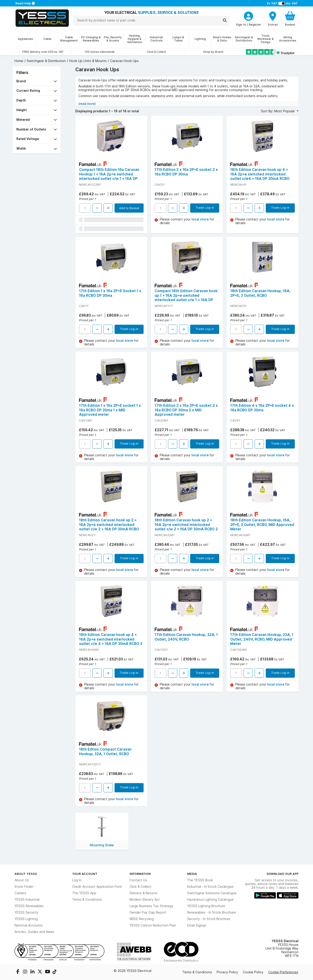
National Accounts (29, 925)
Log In (77, 880)
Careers (20, 893)
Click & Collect (140, 887)
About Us (22, 880)
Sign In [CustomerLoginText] (241, 24)
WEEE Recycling (142, 919)
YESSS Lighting (26, 919)
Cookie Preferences (283, 972)
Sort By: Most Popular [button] (278, 111)
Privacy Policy (227, 972)
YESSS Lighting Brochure (206, 906)
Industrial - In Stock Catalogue (210, 887)
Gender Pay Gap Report (148, 912)
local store (201, 219)
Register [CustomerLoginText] (255, 24)
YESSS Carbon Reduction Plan (153, 925)
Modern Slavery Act (145, 900)
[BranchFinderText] (273, 18)
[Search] (225, 20)
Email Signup (197, 925)
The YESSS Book (200, 880)
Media (192, 874)
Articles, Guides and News (34, 932)
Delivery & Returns (143, 893)
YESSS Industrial (27, 900)
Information (140, 874)
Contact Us (138, 880)
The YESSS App (84, 893)
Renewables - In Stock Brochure (211, 912)
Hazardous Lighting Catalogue (210, 900)
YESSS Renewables (29, 906)
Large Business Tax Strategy (151, 906)
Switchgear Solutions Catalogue (212, 893)
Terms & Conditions (87, 900)
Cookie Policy (253, 972)
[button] (37, 81)
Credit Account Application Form (97, 887)
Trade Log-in (205, 208)
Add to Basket (129, 208)
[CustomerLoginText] (248, 15)
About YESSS (26, 874)
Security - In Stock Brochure (209, 919)
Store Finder (24, 887)
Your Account (85, 874)
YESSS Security (26, 912)
